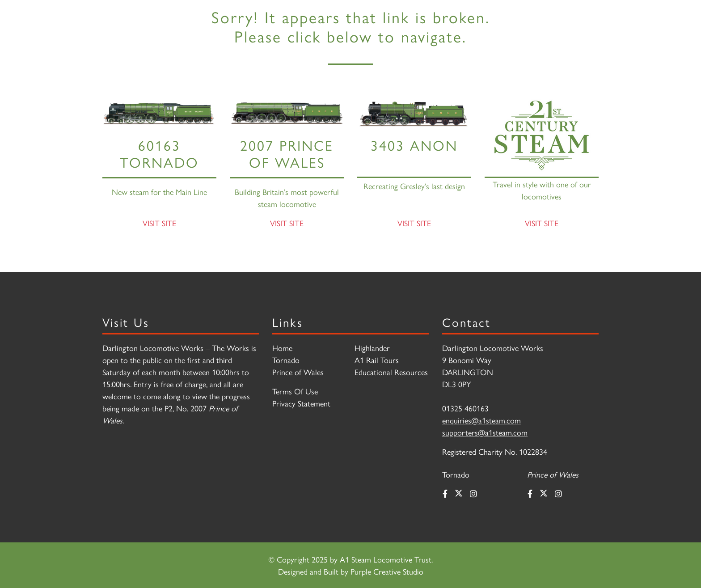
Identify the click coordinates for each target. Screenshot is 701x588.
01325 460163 (465, 408)
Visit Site (159, 223)
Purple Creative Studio (387, 571)
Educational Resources (391, 372)
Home (282, 348)
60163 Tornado (159, 153)
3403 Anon (414, 145)
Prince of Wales (298, 372)
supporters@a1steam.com (485, 432)
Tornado (286, 360)
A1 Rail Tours (377, 360)
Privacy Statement (301, 403)
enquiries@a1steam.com (481, 420)
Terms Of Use (295, 391)
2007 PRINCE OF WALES (287, 153)
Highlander (372, 348)
